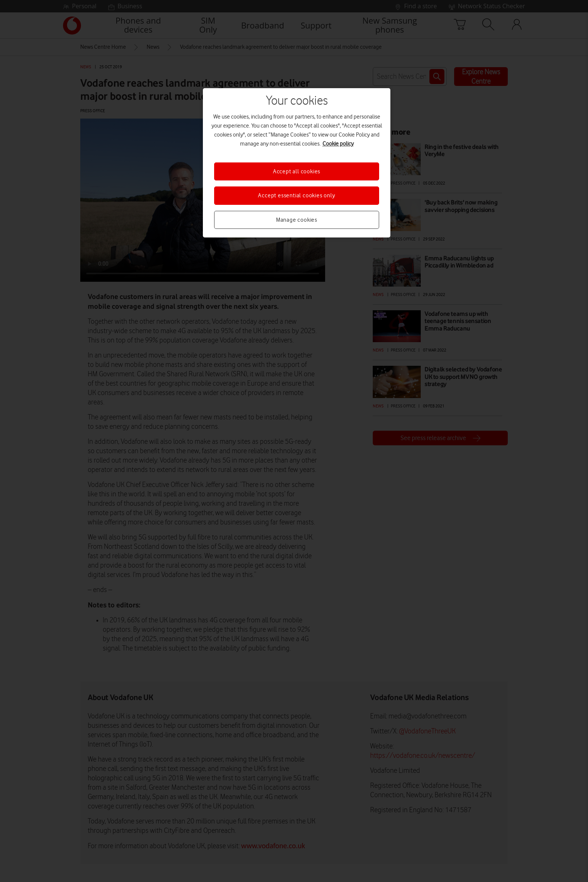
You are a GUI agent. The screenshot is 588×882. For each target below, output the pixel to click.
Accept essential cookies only (296, 195)
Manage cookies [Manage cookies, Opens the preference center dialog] (297, 220)
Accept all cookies (297, 171)
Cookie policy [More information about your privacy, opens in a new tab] (338, 144)
